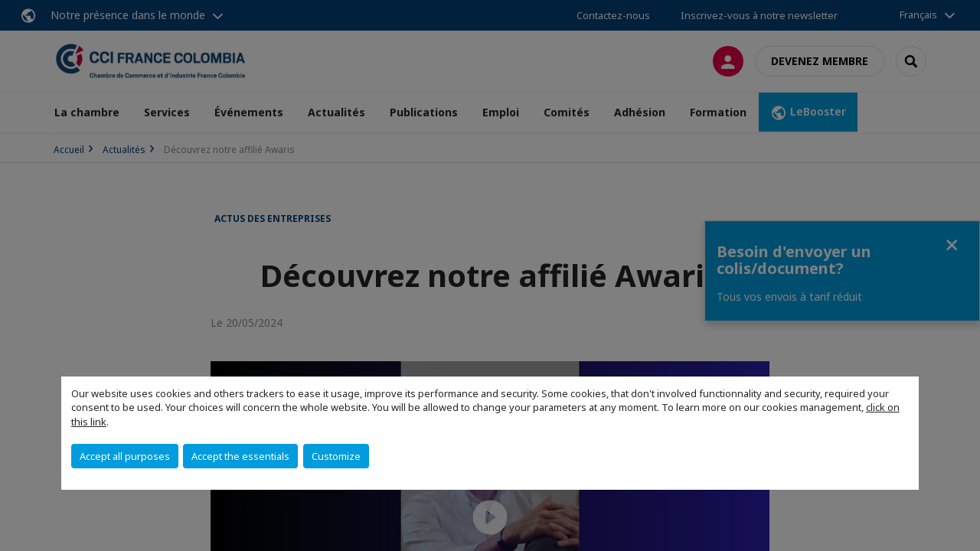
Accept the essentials (240, 456)
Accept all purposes (125, 456)
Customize (336, 456)
